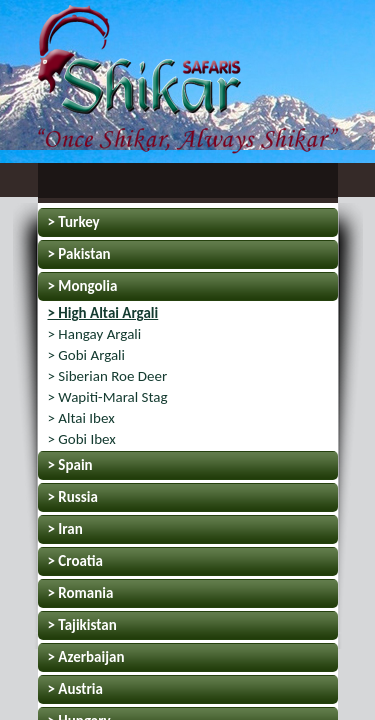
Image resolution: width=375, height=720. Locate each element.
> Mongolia (83, 286)
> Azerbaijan (86, 657)
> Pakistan (79, 254)
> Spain (70, 465)
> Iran (65, 529)
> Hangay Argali (95, 334)
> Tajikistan (82, 625)
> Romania (81, 593)
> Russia (73, 497)
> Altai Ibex (81, 418)
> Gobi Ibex (82, 439)
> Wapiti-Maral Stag (108, 397)
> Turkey (74, 222)
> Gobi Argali (87, 355)
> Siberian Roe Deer (108, 376)
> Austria (75, 689)
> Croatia (75, 561)
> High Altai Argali (103, 313)
